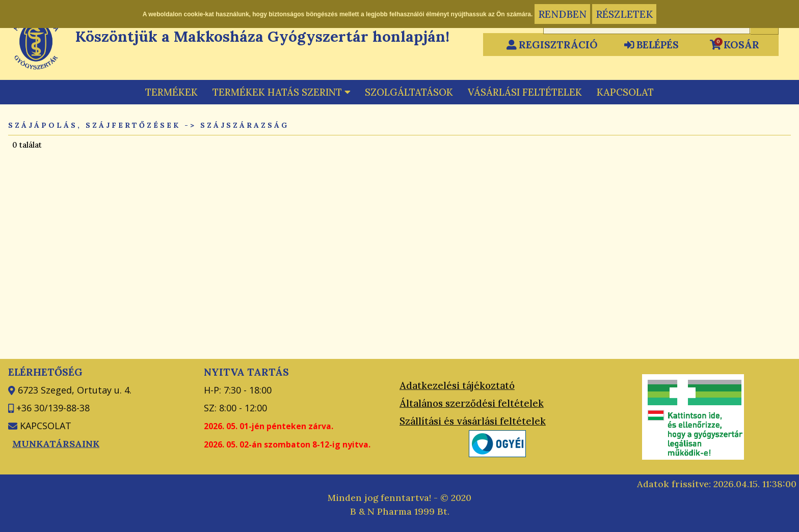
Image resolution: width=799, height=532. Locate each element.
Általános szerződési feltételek (472, 403)
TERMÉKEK (171, 92)
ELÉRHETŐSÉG (45, 372)
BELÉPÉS (652, 45)
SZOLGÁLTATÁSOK (409, 92)
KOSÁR (735, 44)
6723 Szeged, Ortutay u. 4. (73, 390)
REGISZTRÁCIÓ (552, 45)
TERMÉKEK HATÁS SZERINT (282, 92)
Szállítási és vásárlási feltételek (473, 421)
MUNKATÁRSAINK (56, 444)
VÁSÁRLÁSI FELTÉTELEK (525, 92)
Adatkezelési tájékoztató (457, 385)
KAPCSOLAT (625, 92)
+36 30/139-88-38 (52, 408)
